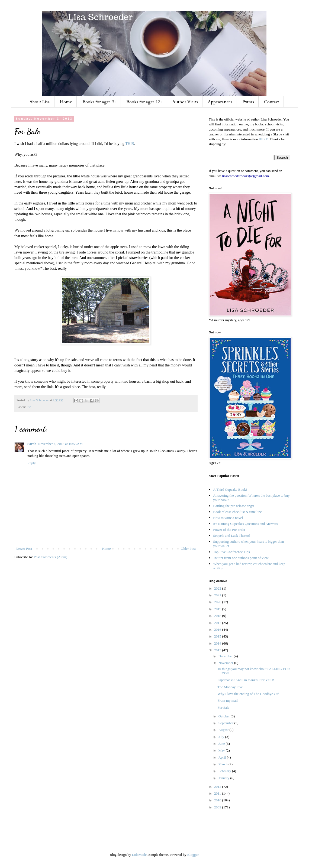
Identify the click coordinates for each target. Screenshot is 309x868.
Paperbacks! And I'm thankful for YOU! (246, 680)
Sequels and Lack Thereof (231, 536)
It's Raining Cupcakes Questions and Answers (245, 524)
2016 (218, 630)
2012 (218, 787)
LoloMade (139, 855)
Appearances (220, 102)
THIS (130, 144)
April (223, 757)
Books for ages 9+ (99, 102)
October (225, 716)
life (29, 407)
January (224, 778)
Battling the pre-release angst (234, 506)
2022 (218, 588)
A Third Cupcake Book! (230, 490)
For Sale (223, 708)
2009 (218, 807)
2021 (218, 595)
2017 (218, 623)
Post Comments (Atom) (51, 557)
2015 (218, 636)
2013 (218, 650)
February (225, 771)
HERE (263, 139)
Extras (248, 102)
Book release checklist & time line (237, 512)
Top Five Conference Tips (231, 552)
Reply (32, 463)
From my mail (227, 700)
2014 (218, 643)
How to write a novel (228, 518)
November (226, 663)
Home (66, 102)
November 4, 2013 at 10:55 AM (60, 444)
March (223, 764)
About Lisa (40, 102)
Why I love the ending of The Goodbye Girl (248, 694)
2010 (218, 800)
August (224, 730)
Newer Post (24, 549)
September (226, 723)
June (222, 744)
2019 (218, 609)
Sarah (32, 444)
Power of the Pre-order (229, 530)
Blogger (193, 855)
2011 (218, 793)
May (222, 750)
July (222, 737)
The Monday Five (230, 687)
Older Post (188, 549)
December (226, 656)
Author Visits (185, 102)
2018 (218, 616)
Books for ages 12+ (144, 102)
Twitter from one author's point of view (241, 558)
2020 (218, 602)
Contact (272, 102)
